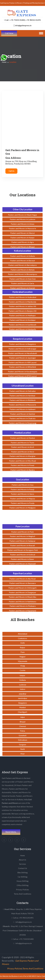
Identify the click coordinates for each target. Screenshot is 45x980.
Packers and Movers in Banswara (22, 583)
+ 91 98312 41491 (33, 20)
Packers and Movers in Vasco (22, 494)
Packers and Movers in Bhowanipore (23, 274)
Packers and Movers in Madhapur (22, 315)
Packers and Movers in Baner (22, 559)
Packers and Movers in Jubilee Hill (22, 306)
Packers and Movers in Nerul (23, 452)
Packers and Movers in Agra (23, 242)
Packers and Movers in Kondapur (23, 320)
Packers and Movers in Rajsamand (22, 611)
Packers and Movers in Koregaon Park (23, 550)
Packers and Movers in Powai (22, 465)
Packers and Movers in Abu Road (22, 579)
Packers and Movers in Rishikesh (23, 400)
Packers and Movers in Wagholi (22, 536)
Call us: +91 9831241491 (22, 918)
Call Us (11, 171)
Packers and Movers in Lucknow (22, 219)
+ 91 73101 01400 (17, 20)
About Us (22, 860)
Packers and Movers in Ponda (23, 503)
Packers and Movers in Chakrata (23, 418)
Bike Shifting (22, 873)
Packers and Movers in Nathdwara (22, 602)
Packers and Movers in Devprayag (23, 423)
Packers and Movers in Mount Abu (22, 597)
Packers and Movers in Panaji (22, 489)
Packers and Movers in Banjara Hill (22, 311)
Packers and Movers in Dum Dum (23, 279)
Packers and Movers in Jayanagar (23, 358)
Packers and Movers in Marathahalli (22, 353)
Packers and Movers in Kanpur (22, 238)
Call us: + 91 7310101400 (22, 939)
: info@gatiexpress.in (22, 922)
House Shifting (22, 881)
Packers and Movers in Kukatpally (23, 329)
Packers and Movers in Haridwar (22, 396)
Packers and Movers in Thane (22, 443)
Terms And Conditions (22, 894)
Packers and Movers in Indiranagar (22, 349)
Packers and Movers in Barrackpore (23, 265)
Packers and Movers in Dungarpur (23, 592)
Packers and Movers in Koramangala (23, 372)
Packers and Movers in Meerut (22, 233)
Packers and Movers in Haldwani (22, 409)
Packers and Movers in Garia (23, 283)
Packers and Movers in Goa (22, 485)
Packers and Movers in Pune (22, 532)
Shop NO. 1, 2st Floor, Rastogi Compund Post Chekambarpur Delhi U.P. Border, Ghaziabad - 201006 (22, 931)
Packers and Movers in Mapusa (23, 499)
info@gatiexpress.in (22, 25)
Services (23, 864)
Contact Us (23, 868)
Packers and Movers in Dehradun (22, 391)
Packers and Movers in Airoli (23, 447)
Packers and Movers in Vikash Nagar (23, 215)
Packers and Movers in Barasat (23, 261)
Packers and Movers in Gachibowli (22, 325)
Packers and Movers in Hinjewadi (22, 564)
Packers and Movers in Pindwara (23, 606)
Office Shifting (23, 885)
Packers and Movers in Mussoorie (22, 228)
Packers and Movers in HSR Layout (23, 362)
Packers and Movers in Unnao (23, 224)
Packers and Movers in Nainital (23, 414)
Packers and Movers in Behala (22, 270)
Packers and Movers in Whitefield (22, 367)
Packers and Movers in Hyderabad (23, 297)
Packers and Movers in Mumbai (23, 438)
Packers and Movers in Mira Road (22, 461)
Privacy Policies (22, 890)
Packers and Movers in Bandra (22, 470)
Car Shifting (23, 877)
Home (4, 62)
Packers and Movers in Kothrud (23, 555)
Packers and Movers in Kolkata (22, 256)
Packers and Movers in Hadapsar (22, 541)
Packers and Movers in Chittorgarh (22, 588)
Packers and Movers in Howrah (23, 288)
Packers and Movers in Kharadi (22, 545)
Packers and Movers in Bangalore (22, 344)
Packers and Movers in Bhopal (23, 247)
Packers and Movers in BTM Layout (22, 376)
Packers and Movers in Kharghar (23, 456)
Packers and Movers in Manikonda (22, 302)
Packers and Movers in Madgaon (22, 508)
